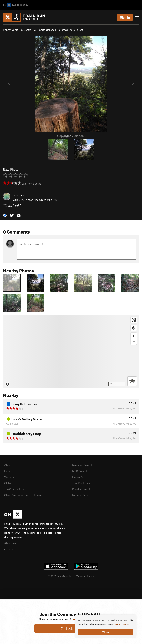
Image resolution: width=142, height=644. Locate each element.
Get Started (71, 628)
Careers (9, 549)
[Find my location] (134, 328)
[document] (106, 627)
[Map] (71, 351)
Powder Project (81, 489)
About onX (10, 543)
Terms (80, 576)
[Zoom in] (134, 336)
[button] (5, 215)
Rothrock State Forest (70, 30)
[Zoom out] (134, 342)
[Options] (132, 381)
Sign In (125, 17)
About (8, 465)
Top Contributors (14, 489)
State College (47, 30)
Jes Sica (19, 195)
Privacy (90, 576)
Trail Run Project (82, 483)
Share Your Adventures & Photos (23, 495)
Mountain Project (82, 465)
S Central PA (29, 30)
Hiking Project (80, 477)
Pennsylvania (11, 30)
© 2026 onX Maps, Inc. (60, 576)
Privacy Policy (121, 624)
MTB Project (79, 471)
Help (7, 471)
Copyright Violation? (71, 136)
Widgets (9, 477)
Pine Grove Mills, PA (45, 200)
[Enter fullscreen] (134, 320)
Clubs (8, 483)
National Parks (81, 495)
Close (106, 632)
